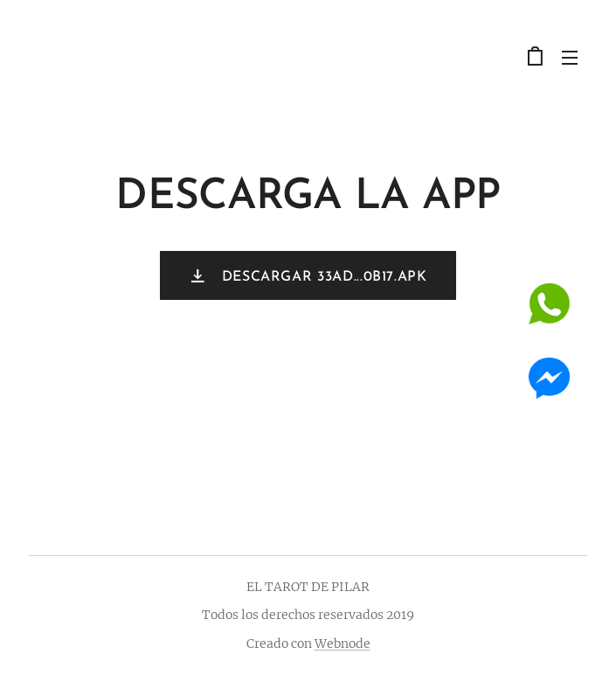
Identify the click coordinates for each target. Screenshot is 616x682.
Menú (570, 58)
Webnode (343, 644)
